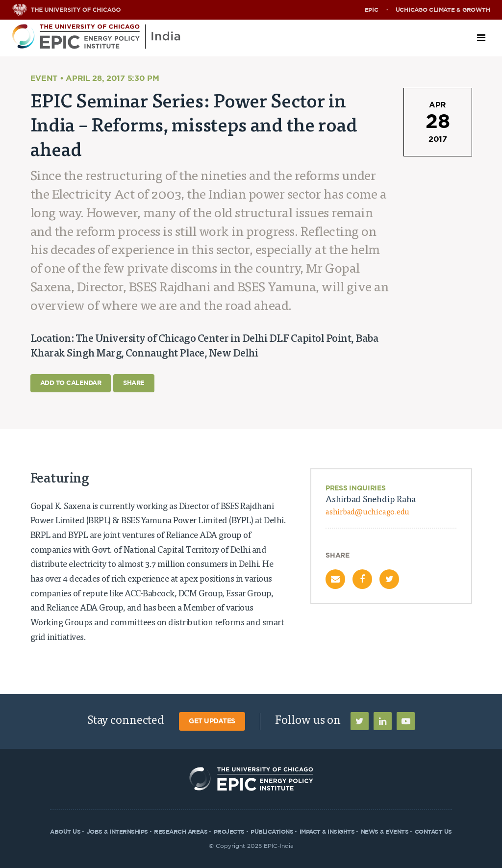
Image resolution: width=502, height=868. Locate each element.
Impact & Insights (327, 832)
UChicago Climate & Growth (443, 10)
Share (134, 383)
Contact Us (433, 832)
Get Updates (212, 721)
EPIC (372, 10)
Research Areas (181, 832)
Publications (272, 832)
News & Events (385, 832)
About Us (65, 832)
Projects (229, 832)
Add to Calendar (71, 383)
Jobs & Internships (117, 832)
